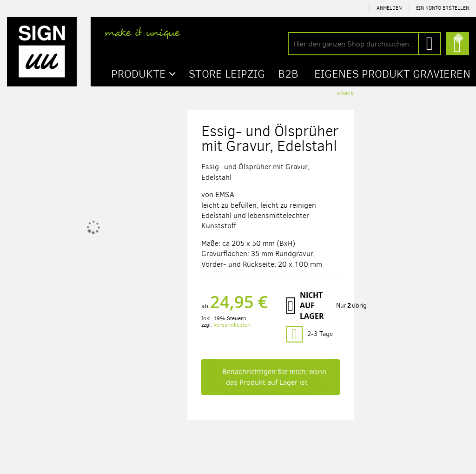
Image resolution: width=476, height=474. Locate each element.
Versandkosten (232, 325)
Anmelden (389, 8)
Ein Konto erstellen (443, 8)
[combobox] (364, 44)
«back (345, 93)
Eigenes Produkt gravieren (392, 74)
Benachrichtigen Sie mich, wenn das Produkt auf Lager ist (274, 377)
